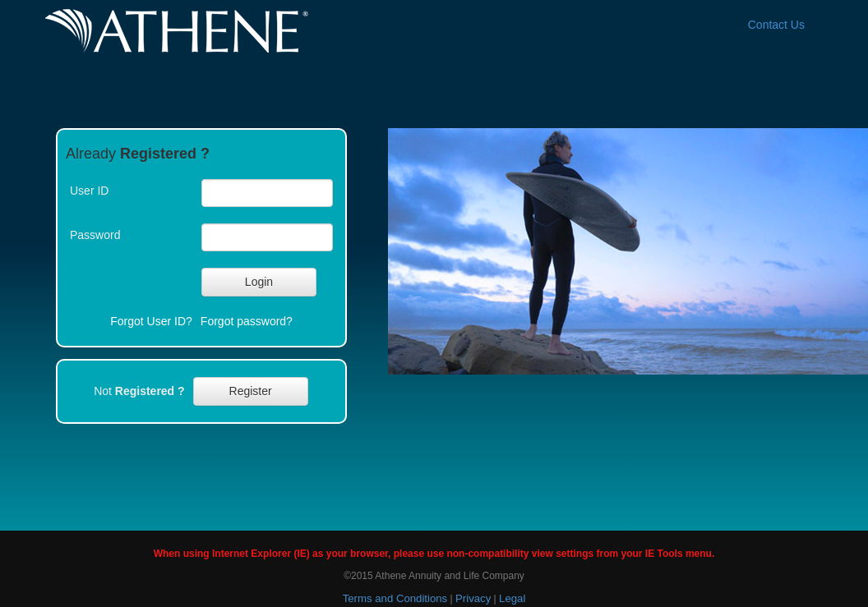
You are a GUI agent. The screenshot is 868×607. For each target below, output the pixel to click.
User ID (89, 191)
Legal (512, 598)
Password (95, 235)
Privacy (473, 598)
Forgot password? (247, 321)
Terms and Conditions (395, 598)
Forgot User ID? (151, 321)
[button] (259, 282)
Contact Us (776, 25)
